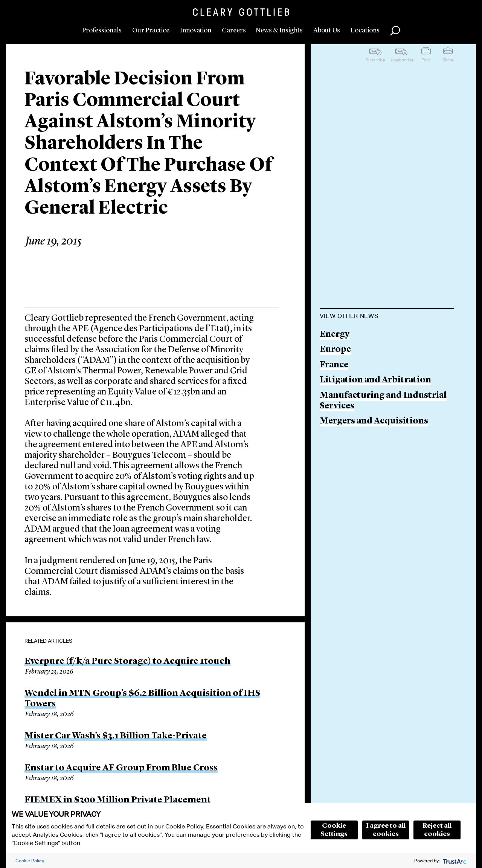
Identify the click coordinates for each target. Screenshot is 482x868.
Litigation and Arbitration (375, 380)
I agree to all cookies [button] (386, 830)
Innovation (196, 31)
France (334, 365)
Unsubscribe (401, 60)
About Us (327, 31)
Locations (365, 31)
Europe (335, 350)
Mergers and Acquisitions (374, 421)
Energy (335, 335)
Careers (234, 31)
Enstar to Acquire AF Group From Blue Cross (121, 768)
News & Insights (279, 31)
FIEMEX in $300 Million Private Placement (118, 800)
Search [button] (395, 31)
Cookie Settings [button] (334, 830)
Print (426, 60)
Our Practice (151, 31)
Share (448, 60)
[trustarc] (454, 861)
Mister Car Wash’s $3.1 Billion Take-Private (116, 736)
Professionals (102, 31)
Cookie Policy (30, 861)
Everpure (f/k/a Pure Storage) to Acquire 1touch (127, 662)
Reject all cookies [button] (437, 830)
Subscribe (375, 60)
